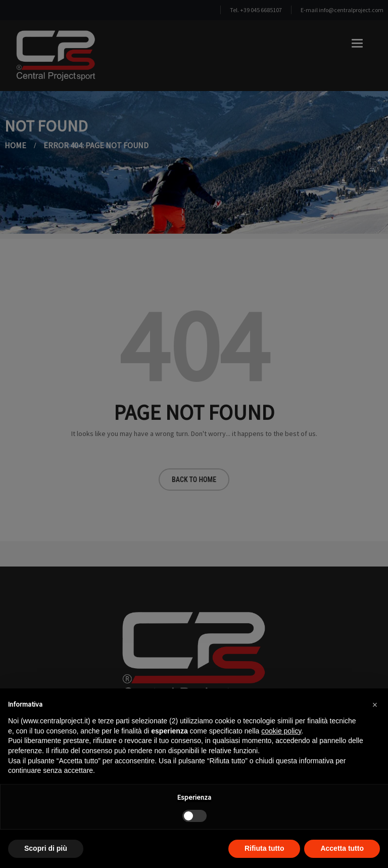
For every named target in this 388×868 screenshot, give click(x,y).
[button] (375, 705)
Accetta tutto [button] (342, 848)
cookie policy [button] (281, 731)
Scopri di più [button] (46, 848)
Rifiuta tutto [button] (264, 848)
